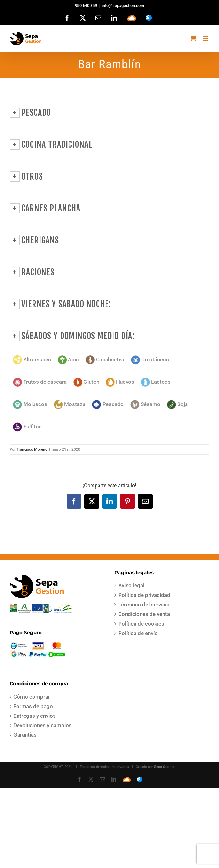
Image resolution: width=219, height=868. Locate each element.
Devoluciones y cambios (43, 725)
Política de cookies (141, 624)
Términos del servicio (144, 605)
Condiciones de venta (144, 614)
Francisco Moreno (32, 449)
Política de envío (138, 633)
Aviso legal (131, 585)
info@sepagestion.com (123, 6)
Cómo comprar (32, 697)
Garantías (25, 735)
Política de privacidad (144, 595)
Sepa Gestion (165, 767)
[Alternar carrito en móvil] (193, 38)
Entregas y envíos (35, 716)
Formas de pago (33, 706)
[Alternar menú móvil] (206, 38)
